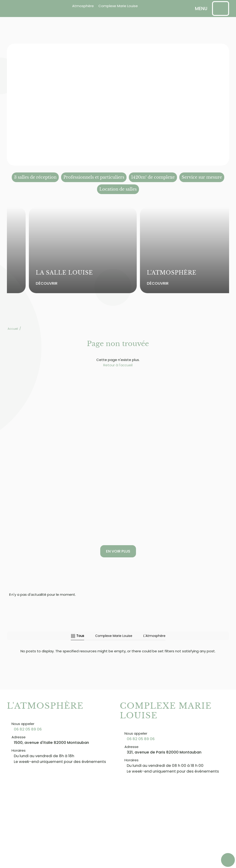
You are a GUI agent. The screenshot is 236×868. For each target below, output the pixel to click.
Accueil (13, 329)
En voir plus (118, 551)
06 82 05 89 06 (28, 729)
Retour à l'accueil (118, 365)
